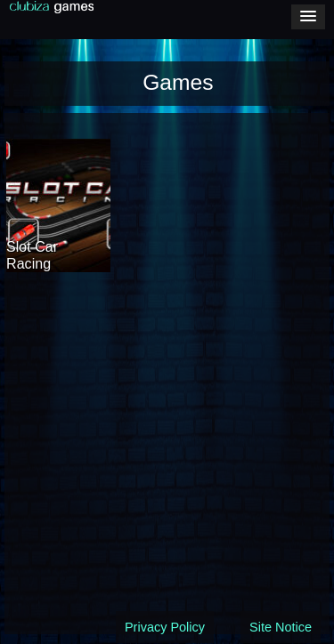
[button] (308, 17)
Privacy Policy (165, 627)
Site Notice (281, 627)
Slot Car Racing (32, 255)
